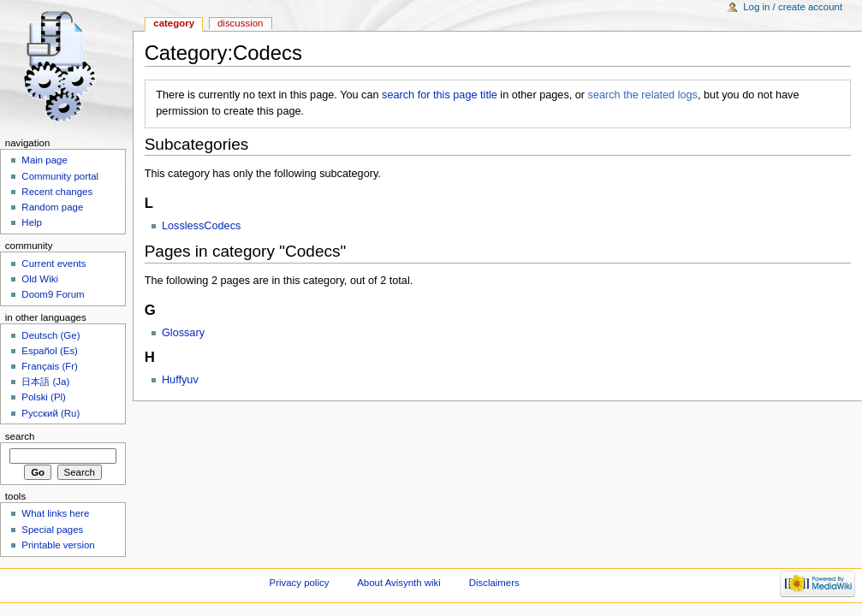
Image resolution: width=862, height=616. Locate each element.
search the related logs (643, 95)
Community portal (60, 176)
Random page (52, 207)
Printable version (58, 545)
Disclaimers (494, 583)
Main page (45, 160)
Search (20, 436)
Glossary (183, 333)
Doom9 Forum (53, 294)
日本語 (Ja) (45, 382)
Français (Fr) (50, 366)
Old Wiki (40, 279)
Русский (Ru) (51, 413)
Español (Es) (50, 351)
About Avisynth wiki (399, 583)
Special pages (52, 530)
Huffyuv (180, 380)
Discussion (240, 23)
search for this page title (440, 95)
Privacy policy (300, 583)
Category (174, 23)
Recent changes (57, 192)
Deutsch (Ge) (51, 335)
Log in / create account (793, 7)
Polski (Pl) (44, 397)
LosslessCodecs (201, 226)
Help (32, 222)
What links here (55, 513)
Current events (54, 264)
